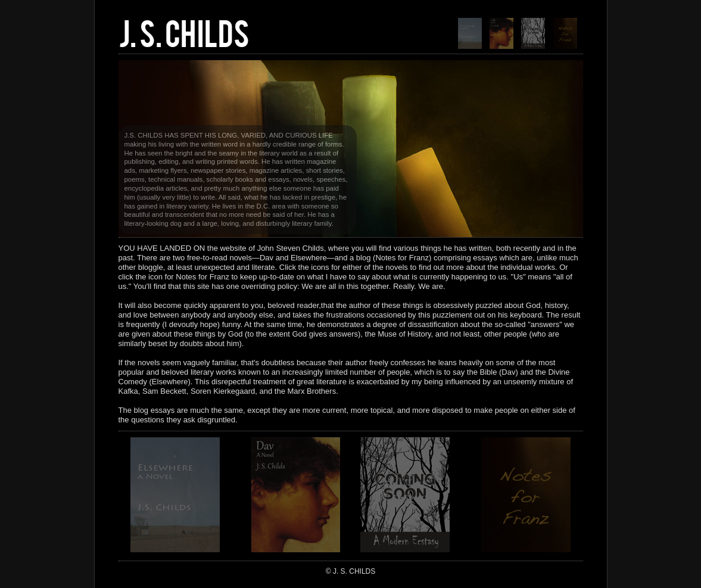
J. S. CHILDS (184, 32)
